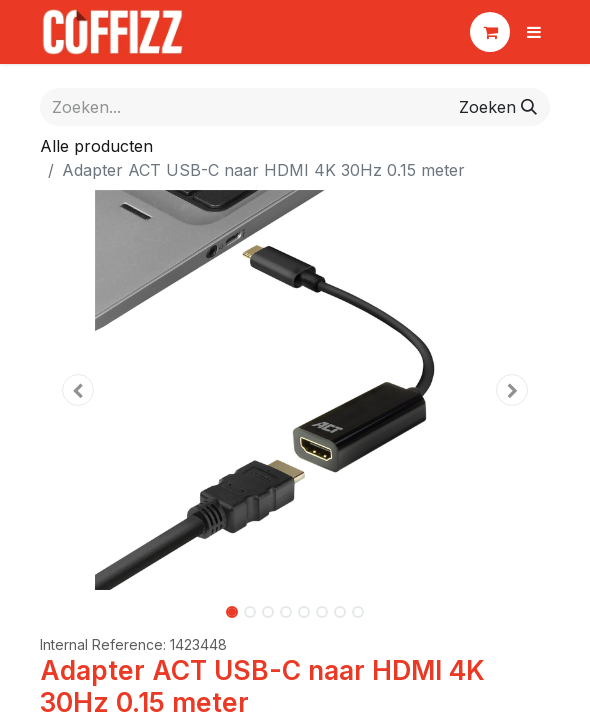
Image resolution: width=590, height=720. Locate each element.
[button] (78, 390)
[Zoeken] (498, 107)
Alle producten (96, 146)
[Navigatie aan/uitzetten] (534, 32)
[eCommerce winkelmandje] (490, 32)
